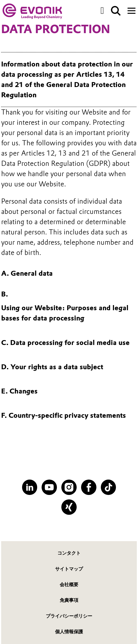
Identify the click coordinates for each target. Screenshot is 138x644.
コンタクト (69, 553)
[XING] (69, 507)
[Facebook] (89, 487)
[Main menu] (131, 10)
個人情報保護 (69, 632)
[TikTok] (108, 487)
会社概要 (69, 585)
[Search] (116, 11)
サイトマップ (69, 569)
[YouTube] (49, 487)
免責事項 (69, 600)
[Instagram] (69, 487)
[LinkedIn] (30, 487)
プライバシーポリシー (69, 616)
